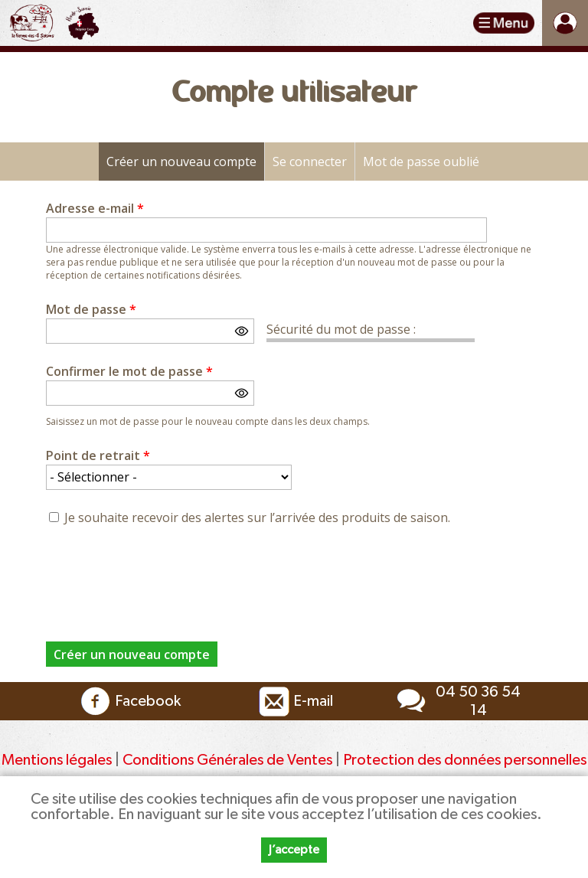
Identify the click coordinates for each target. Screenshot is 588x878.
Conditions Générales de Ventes (229, 760)
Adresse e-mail (95, 208)
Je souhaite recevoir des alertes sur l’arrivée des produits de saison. (257, 517)
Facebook (129, 701)
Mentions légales (57, 760)
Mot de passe (91, 309)
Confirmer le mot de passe (129, 371)
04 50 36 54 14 (456, 701)
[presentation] (162, 575)
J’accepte (294, 850)
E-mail (294, 701)
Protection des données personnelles (465, 760)
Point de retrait (98, 455)
